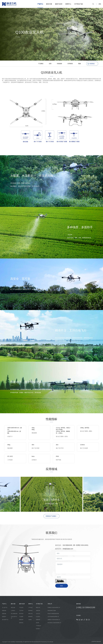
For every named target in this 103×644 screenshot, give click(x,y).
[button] (86, 493)
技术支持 (21, 614)
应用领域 (70, 64)
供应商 (38, 623)
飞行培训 (21, 611)
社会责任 (38, 617)
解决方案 (49, 4)
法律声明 (94, 642)
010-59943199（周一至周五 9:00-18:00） (76, 545)
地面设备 (4, 611)
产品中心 (40, 4)
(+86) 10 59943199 (86, 607)
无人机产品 (5, 608)
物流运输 (13, 608)
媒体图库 (30, 617)
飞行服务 (21, 617)
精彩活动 (30, 614)
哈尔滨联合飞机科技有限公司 (54, 623)
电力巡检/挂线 (14, 614)
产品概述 (41, 64)
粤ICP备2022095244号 (35, 642)
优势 (50, 64)
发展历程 (38, 611)
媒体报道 (30, 611)
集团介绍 (38, 608)
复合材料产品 (5, 620)
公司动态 (30, 608)
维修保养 (21, 620)
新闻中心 (68, 4)
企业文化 (38, 614)
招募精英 (38, 620)
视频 (79, 64)
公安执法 (13, 611)
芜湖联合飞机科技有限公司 (54, 608)
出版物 (30, 620)
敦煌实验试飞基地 (52, 611)
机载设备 (4, 614)
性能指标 (60, 64)
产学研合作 (39, 626)
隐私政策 (99, 642)
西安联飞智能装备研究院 (53, 614)
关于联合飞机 (79, 4)
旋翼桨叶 (4, 617)
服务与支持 (59, 4)
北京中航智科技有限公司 (53, 617)
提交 (62, 586)
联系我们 (92, 64)
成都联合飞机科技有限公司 (54, 620)
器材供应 (21, 623)
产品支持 (21, 608)
